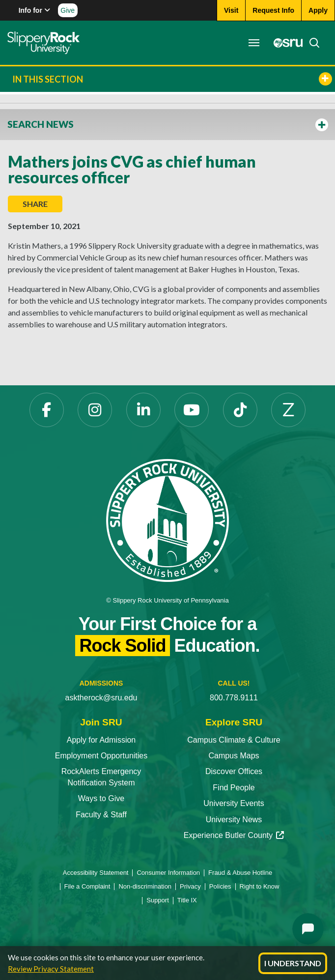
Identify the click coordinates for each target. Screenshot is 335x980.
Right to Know (260, 886)
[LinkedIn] (143, 410)
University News (234, 820)
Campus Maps (234, 756)
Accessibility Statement (96, 873)
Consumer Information (168, 873)
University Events (234, 803)
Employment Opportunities (101, 756)
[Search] (311, 43)
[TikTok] (240, 410)
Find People (234, 788)
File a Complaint (87, 886)
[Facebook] (47, 410)
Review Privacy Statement (51, 969)
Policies (220, 886)
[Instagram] (95, 410)
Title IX (187, 900)
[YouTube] (192, 410)
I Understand (293, 963)
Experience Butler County (234, 835)
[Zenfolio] (288, 410)
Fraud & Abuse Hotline (240, 873)
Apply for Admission (101, 740)
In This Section (172, 79)
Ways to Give (101, 798)
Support (158, 900)
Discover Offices (234, 771)
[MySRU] (285, 43)
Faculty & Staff (101, 815)
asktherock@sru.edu (101, 698)
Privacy (190, 886)
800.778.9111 (234, 698)
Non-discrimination (145, 886)
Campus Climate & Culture (234, 740)
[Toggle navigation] (254, 43)
